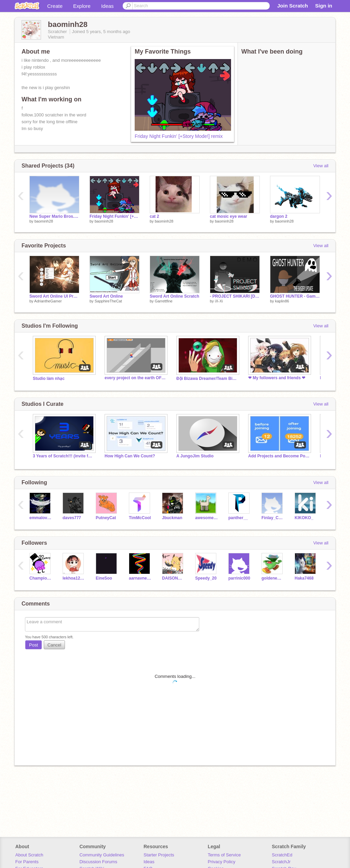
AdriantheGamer (48, 301)
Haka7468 (304, 578)
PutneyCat (106, 518)
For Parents (27, 862)
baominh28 (44, 221)
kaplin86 (282, 301)
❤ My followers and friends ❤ (277, 378)
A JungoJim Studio (195, 456)
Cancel (54, 645)
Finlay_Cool (273, 518)
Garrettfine (164, 301)
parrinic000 (239, 578)
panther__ (238, 518)
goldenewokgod (273, 578)
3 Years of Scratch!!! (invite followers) (64, 456)
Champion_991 (41, 578)
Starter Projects (159, 855)
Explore (82, 6)
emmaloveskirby (41, 518)
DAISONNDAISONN (173, 578)
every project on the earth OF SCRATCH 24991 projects (135, 378)
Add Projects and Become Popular (279, 456)
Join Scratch (293, 6)
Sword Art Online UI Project (54, 296)
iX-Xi (219, 301)
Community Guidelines (102, 855)
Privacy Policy (222, 862)
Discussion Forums (98, 862)
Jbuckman (172, 518)
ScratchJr (281, 862)
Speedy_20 (206, 578)
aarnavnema (140, 578)
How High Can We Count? (130, 456)
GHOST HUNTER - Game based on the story (295, 296)
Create (55, 6)
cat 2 (154, 216)
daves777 (72, 518)
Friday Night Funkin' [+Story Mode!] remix (179, 136)
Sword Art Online (106, 296)
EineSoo (104, 578)
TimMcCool (140, 518)
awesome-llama (207, 518)
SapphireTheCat (108, 301)
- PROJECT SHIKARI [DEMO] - (235, 296)
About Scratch (29, 855)
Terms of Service (224, 855)
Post (33, 645)
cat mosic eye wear (228, 216)
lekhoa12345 (74, 578)
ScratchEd (282, 855)
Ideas (107, 6)
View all (321, 166)
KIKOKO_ (304, 518)
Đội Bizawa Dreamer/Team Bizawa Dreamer (207, 379)
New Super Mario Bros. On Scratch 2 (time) (54, 216)
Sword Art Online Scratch (174, 296)
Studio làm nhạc (49, 379)
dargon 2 (279, 216)
